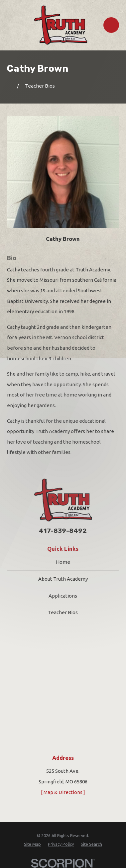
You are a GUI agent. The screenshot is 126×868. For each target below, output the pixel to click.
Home (63, 562)
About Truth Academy (63, 579)
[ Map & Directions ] (63, 792)
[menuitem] (32, 844)
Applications (63, 596)
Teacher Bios (63, 612)
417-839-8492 (63, 531)
